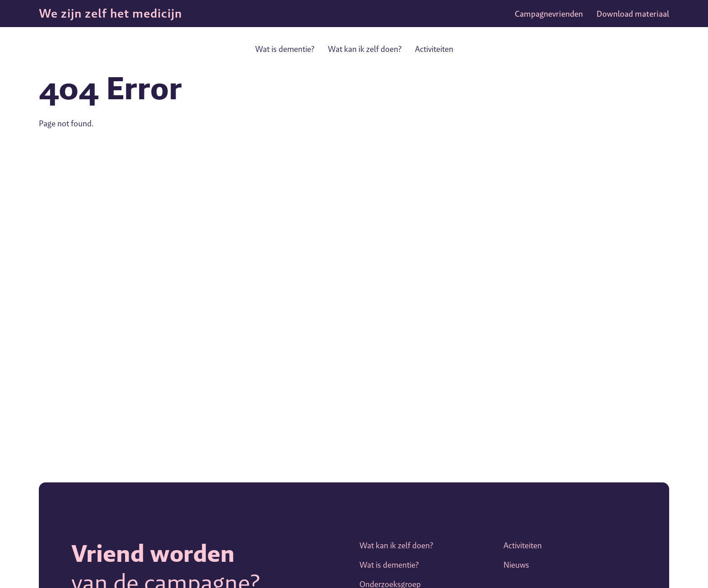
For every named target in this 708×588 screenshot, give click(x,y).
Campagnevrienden (549, 14)
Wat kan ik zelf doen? (365, 49)
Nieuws (516, 565)
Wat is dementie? (285, 49)
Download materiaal (633, 14)
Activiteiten (434, 49)
